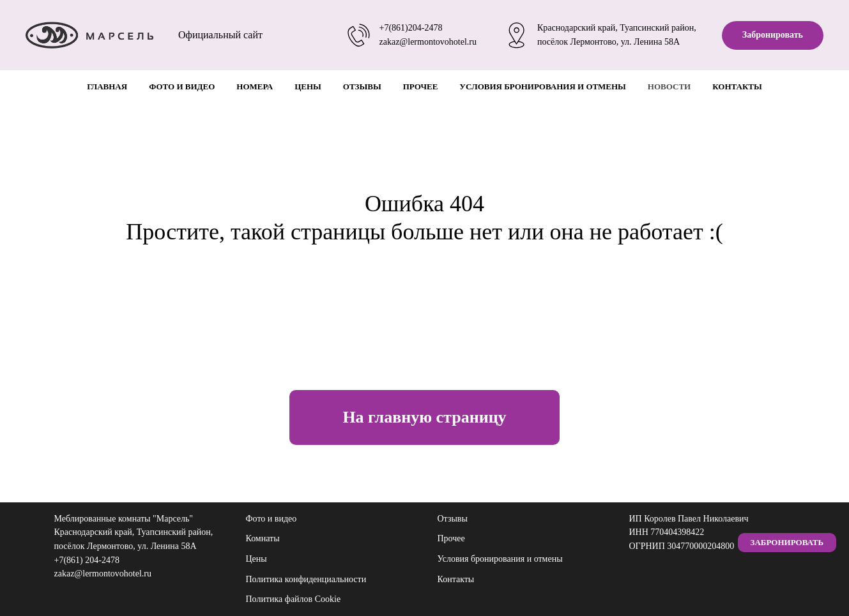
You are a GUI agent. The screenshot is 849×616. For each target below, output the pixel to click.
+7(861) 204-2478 (87, 560)
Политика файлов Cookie (294, 599)
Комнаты (263, 538)
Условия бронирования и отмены (543, 86)
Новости (669, 86)
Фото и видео (182, 86)
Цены (308, 86)
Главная (107, 86)
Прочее (421, 86)
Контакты (737, 86)
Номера (255, 86)
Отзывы (362, 86)
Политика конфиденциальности (306, 579)
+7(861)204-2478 (411, 28)
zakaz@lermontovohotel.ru (428, 42)
